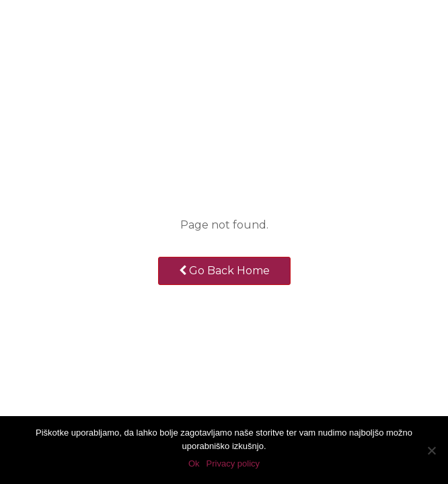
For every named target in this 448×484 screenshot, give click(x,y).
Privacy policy (233, 463)
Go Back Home (224, 271)
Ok (194, 463)
